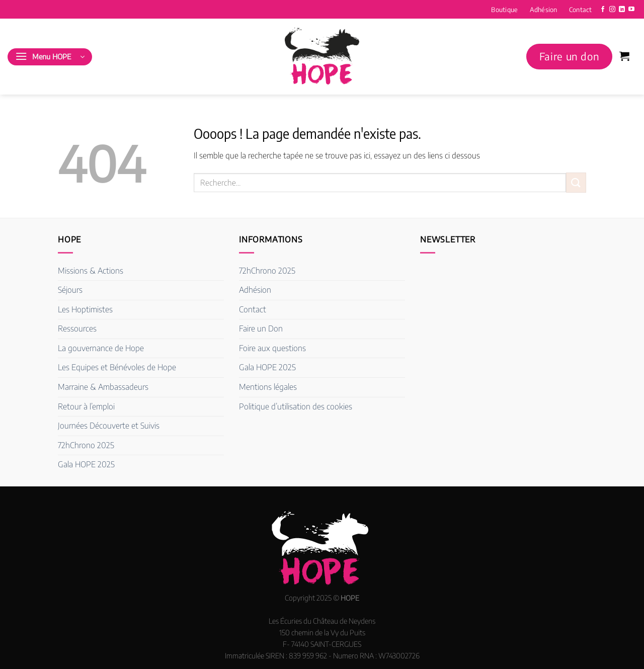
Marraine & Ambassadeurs (103, 387)
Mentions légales (268, 387)
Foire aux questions (272, 348)
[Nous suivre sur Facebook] (603, 10)
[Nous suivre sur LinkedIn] (622, 10)
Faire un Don (261, 328)
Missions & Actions (91, 271)
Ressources (77, 328)
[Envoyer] (576, 182)
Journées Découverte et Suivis (109, 426)
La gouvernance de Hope (101, 348)
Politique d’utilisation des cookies (296, 406)
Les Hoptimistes (85, 309)
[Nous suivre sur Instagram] (612, 10)
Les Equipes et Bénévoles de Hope (117, 367)
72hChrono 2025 (86, 445)
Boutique (504, 10)
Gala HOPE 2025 (86, 464)
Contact (581, 10)
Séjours (70, 290)
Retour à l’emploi (86, 406)
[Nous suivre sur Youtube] (631, 10)
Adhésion (544, 10)
